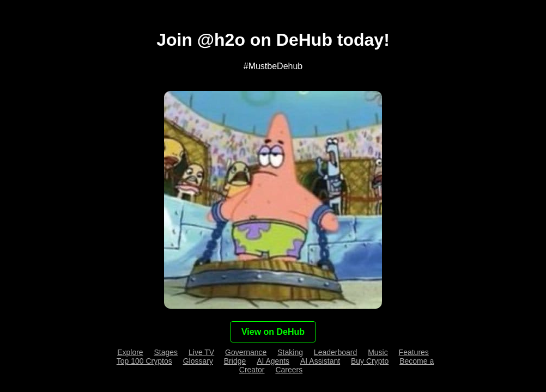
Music (378, 352)
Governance (246, 352)
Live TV (201, 352)
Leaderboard (335, 352)
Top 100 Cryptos (144, 361)
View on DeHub (273, 332)
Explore (130, 352)
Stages (166, 352)
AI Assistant (320, 361)
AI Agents (273, 361)
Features (414, 352)
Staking (290, 352)
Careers (289, 370)
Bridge (235, 361)
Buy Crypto (370, 361)
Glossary (198, 361)
